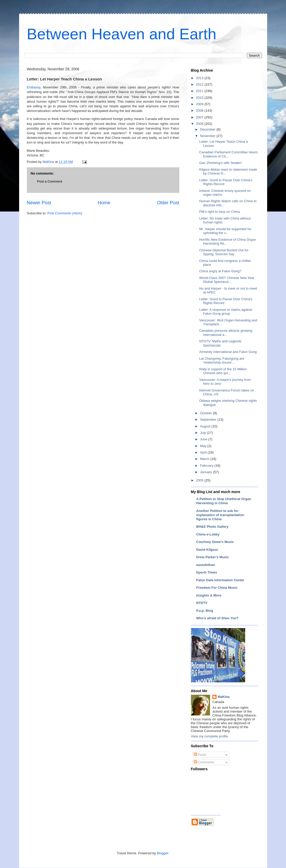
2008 (200, 111)
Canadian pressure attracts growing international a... (226, 333)
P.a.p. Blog (205, 611)
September (209, 420)
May (204, 446)
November (208, 136)
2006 (200, 124)
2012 (200, 84)
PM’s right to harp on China (219, 212)
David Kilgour (207, 550)
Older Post (168, 203)
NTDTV (202, 603)
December (208, 129)
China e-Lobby (208, 534)
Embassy (34, 87)
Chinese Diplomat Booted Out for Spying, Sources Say (224, 252)
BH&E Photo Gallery (212, 527)
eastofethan (206, 565)
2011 (200, 91)
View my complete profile (210, 736)
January (206, 472)
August (206, 426)
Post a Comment (50, 181)
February (207, 466)
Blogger (163, 853)
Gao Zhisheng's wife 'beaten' (221, 163)
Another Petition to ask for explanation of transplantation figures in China (220, 515)
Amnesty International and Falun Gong (228, 352)
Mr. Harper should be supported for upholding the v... (225, 231)
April (204, 452)
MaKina (223, 697)
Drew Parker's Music (213, 557)
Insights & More (209, 595)
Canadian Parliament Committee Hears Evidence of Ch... (228, 154)
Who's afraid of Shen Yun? (218, 618)
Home (104, 203)
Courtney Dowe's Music (215, 542)
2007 (200, 117)
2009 (200, 104)
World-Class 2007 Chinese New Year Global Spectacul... (227, 280)
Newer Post (39, 203)
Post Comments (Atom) (65, 213)
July (203, 433)
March (205, 459)
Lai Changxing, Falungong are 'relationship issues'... (222, 361)
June (204, 439)
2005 (200, 480)
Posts (200, 755)
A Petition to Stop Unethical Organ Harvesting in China (224, 501)
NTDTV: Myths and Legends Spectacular (220, 343)
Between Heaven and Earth (122, 34)
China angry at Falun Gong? (220, 271)
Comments (204, 762)
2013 (200, 78)
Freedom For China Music (217, 588)
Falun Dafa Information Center (220, 580)
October (206, 413)
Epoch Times (207, 572)
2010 (200, 98)
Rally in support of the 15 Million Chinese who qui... (223, 371)
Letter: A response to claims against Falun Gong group (226, 312)
